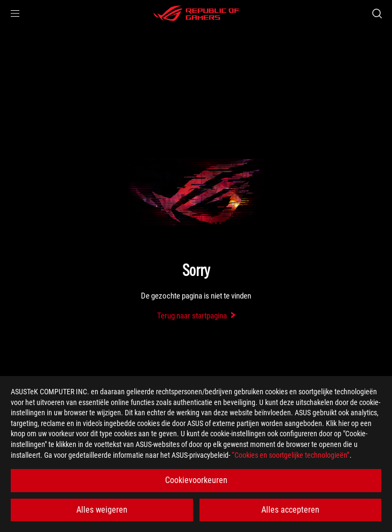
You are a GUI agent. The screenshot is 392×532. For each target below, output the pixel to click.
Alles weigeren (102, 510)
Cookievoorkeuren (196, 480)
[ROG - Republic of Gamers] (196, 13)
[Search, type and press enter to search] (377, 13)
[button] (15, 13)
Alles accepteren (290, 510)
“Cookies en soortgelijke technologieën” (291, 455)
